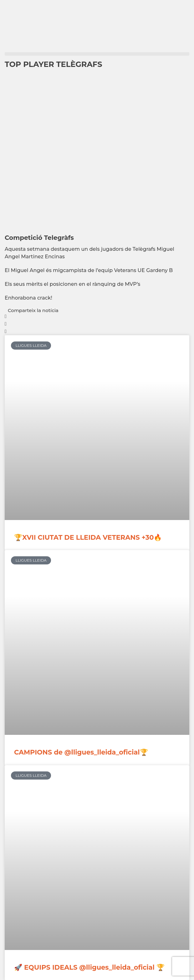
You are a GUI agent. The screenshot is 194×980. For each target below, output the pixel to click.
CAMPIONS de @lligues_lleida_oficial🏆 (81, 752)
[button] (97, 54)
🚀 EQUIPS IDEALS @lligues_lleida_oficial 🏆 (89, 967)
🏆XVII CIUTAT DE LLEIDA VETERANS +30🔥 (88, 537)
